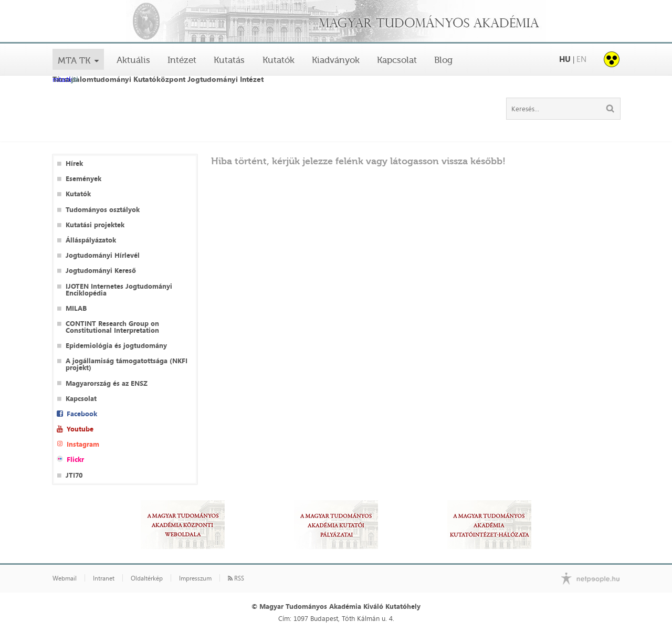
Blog (443, 60)
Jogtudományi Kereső (101, 271)
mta (65, 80)
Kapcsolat (397, 60)
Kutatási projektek (95, 225)
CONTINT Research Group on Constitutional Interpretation (112, 327)
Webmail (65, 578)
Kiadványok (336, 60)
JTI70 (74, 475)
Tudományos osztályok (103, 210)
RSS (236, 578)
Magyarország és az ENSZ (107, 383)
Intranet (104, 578)
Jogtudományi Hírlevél (103, 255)
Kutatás (229, 60)
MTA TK (74, 60)
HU (565, 59)
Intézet (182, 60)
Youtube (80, 429)
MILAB (76, 308)
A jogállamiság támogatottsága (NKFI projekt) (127, 364)
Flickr (75, 460)
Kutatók (279, 60)
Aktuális (133, 60)
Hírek (74, 163)
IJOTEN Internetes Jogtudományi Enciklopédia (119, 290)
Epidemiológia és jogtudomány (116, 346)
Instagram (83, 444)
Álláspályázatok (91, 240)
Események (83, 179)
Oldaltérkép (147, 578)
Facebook (82, 414)
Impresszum (195, 578)
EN (581, 59)
